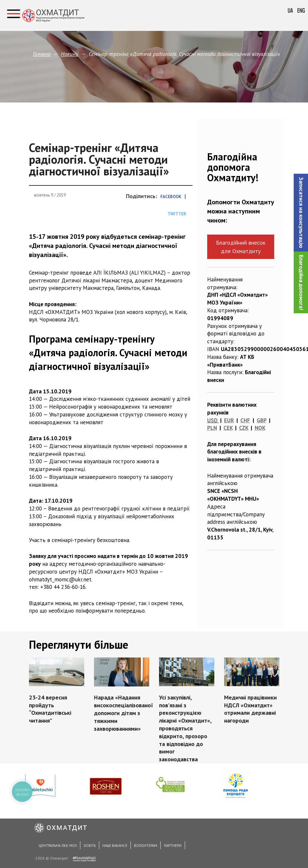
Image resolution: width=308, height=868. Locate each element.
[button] (301, 213)
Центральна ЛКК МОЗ (58, 846)
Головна (42, 54)
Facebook (171, 197)
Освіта (90, 846)
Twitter (177, 214)
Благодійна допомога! (301, 282)
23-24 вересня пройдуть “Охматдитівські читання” (50, 709)
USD (212, 420)
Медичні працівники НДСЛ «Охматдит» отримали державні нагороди (250, 709)
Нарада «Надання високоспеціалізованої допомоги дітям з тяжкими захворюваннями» (124, 713)
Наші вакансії (115, 846)
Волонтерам (146, 846)
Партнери (173, 846)
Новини (70, 54)
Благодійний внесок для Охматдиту (241, 247)
